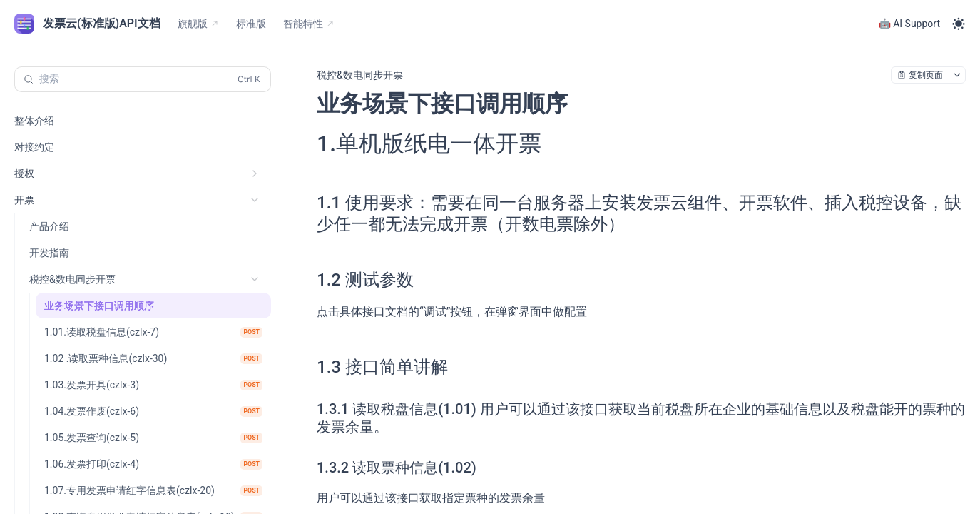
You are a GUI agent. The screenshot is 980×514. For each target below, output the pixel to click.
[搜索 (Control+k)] (143, 79)
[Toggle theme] (959, 24)
